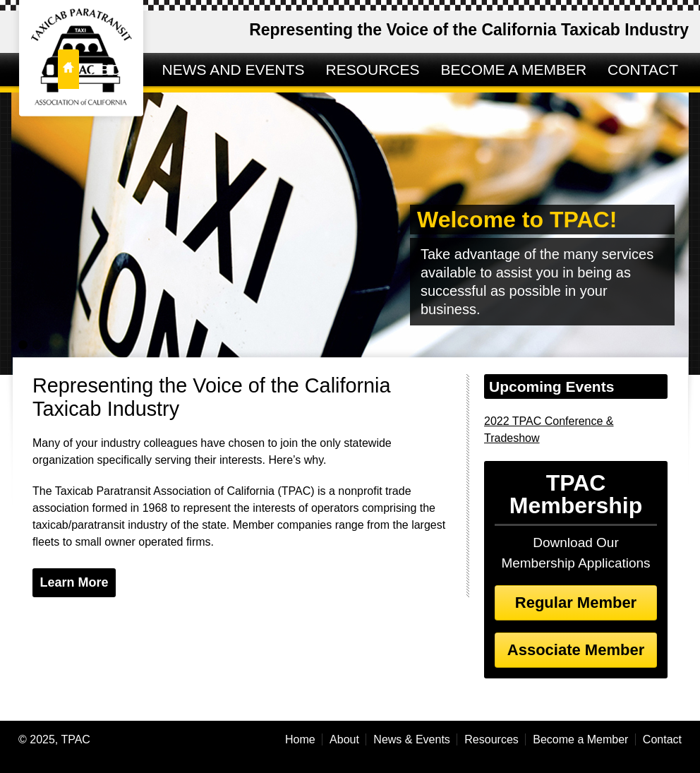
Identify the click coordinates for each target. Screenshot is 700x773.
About (344, 739)
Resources (491, 739)
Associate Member (576, 650)
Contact (662, 739)
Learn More (74, 582)
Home (300, 739)
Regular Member (576, 603)
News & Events (411, 739)
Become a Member (580, 739)
